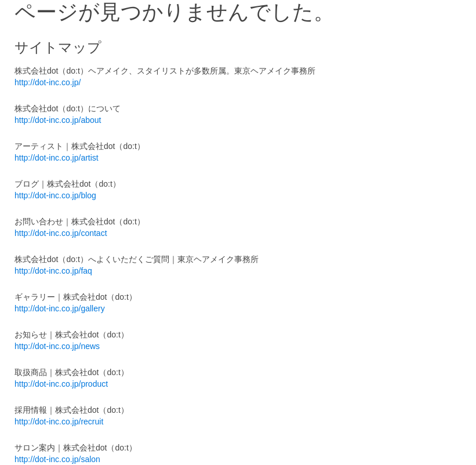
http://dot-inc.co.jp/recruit (59, 422)
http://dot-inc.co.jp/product (61, 384)
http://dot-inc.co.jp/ (48, 82)
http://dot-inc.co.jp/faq (53, 271)
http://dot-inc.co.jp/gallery (60, 308)
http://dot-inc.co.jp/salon (57, 459)
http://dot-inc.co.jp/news (57, 346)
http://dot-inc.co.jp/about (58, 120)
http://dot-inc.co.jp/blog (55, 195)
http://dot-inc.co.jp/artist (57, 158)
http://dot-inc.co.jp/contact (61, 233)
